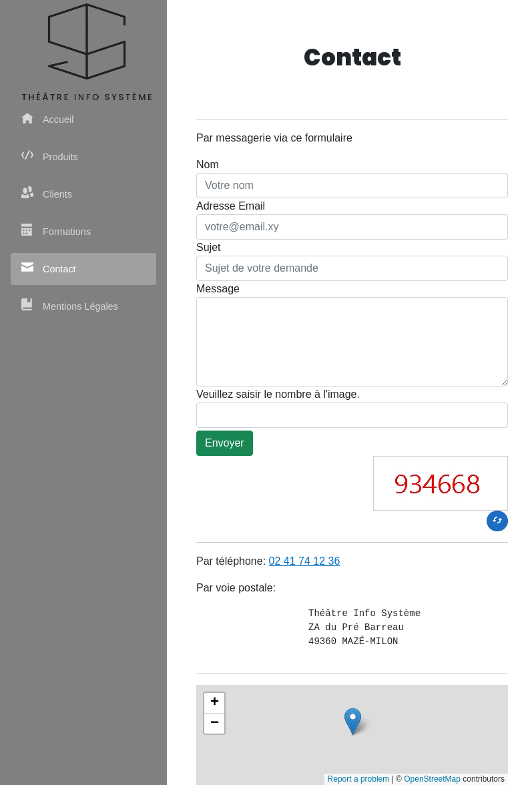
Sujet (208, 247)
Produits (50, 156)
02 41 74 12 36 (305, 561)
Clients (47, 193)
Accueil (47, 118)
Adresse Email (231, 206)
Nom (208, 165)
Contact (49, 268)
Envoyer (225, 443)
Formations (56, 231)
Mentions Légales (70, 305)
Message (218, 289)
